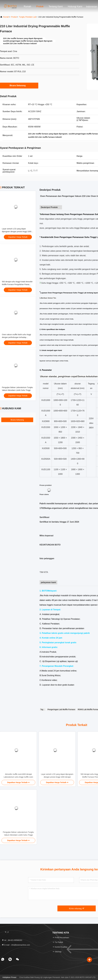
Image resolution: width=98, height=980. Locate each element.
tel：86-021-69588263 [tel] (12, 940)
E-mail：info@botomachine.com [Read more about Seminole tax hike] (16, 945)
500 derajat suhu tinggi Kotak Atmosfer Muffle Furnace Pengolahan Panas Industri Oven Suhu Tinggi (17, 284)
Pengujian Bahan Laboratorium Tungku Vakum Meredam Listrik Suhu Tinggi (18, 834)
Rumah (27, 6)
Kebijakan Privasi (9, 977)
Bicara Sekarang (19, 85)
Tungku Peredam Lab (28, 17)
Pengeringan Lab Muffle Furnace (61, 709)
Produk (40, 6)
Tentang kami (56, 6)
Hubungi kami (75, 6)
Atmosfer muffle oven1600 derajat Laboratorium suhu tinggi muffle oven (18, 776)
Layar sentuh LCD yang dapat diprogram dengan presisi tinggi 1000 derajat (17, 232)
